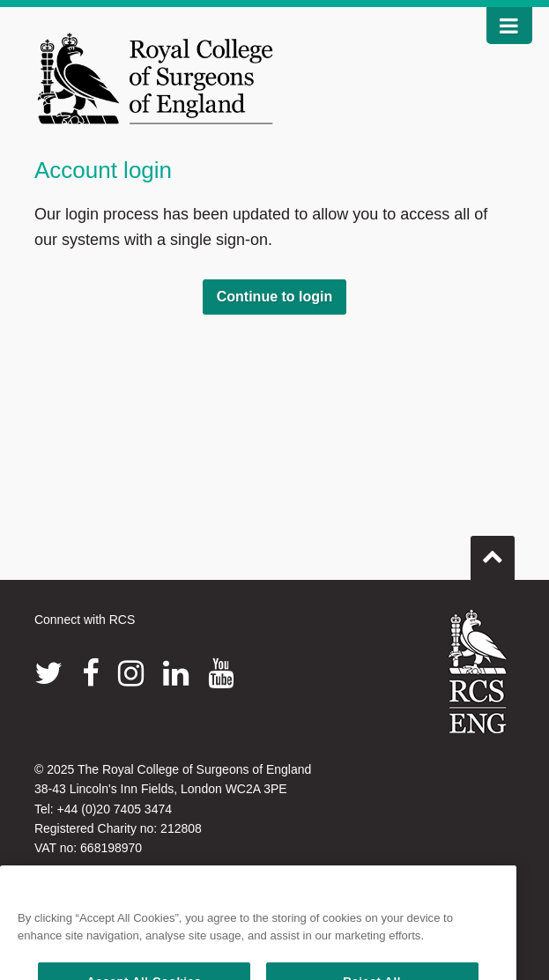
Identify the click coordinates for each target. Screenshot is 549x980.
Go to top (493, 551)
